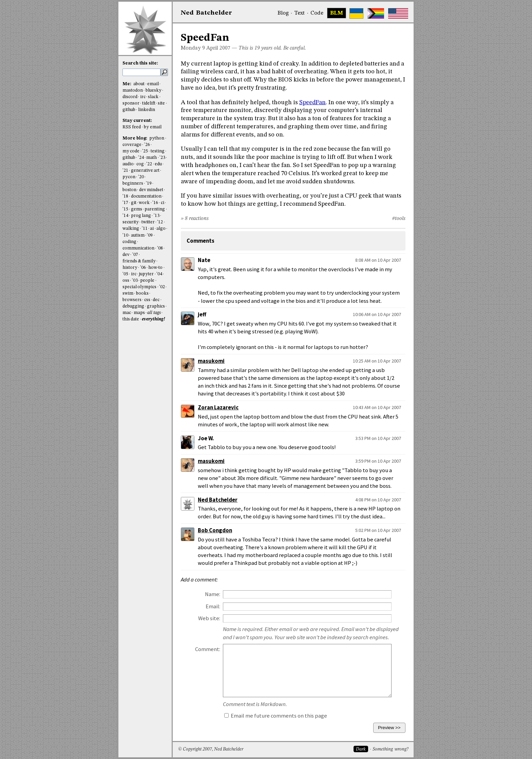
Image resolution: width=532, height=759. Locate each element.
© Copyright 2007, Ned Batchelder (211, 749)
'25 (145, 151)
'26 (147, 145)
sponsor (131, 103)
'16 (155, 203)
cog (140, 164)
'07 (135, 255)
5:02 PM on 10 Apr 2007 (378, 530)
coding (129, 242)
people (147, 281)
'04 (159, 274)
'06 (143, 268)
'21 (125, 171)
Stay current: (137, 121)
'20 (141, 177)
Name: (213, 594)
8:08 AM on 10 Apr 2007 (378, 260)
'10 (125, 235)
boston (129, 190)
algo (161, 229)
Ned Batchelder (218, 500)
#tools (399, 219)
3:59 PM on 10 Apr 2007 (378, 461)
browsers (132, 300)
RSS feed (132, 127)
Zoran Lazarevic (218, 408)
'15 (125, 209)
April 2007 (218, 48)
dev (126, 255)
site (161, 103)
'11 (145, 229)
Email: (213, 606)
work (144, 203)
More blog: (135, 138)
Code (317, 13)
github (129, 110)
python (157, 138)
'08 (160, 248)
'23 (162, 158)
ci (163, 203)
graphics (156, 306)
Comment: (208, 649)
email (153, 84)
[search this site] (141, 72)
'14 (125, 216)
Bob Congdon (215, 530)
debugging (133, 306)
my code (131, 151)
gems (137, 209)
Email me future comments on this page (276, 716)
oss (126, 281)
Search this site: (140, 63)
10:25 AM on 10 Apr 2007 (377, 361)
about (139, 84)
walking (131, 229)
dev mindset (151, 190)
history (130, 268)
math (151, 158)
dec (156, 300)
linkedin (147, 110)
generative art (145, 171)
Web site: (209, 618)
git (134, 203)
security (131, 222)
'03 (135, 281)
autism (138, 235)
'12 (160, 222)
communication (138, 248)
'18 (125, 196)
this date (131, 319)
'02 (162, 287)
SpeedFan (312, 103)
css (147, 300)
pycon (129, 177)
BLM (337, 13)
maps (139, 313)
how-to (155, 268)
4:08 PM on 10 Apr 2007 (378, 500)
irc (143, 97)
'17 (125, 203)
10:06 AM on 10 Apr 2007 (377, 314)
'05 (125, 274)
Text (299, 13)
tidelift (149, 103)
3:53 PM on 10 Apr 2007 (378, 438)
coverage (132, 145)
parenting (155, 209)
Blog (283, 13)
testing (158, 151)
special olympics (139, 287)
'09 (150, 235)
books (142, 293)
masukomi (211, 361)
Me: (127, 84)
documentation (146, 196)
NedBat (206, 13)
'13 (157, 216)
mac (127, 313)
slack (153, 97)
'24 (141, 158)
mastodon (133, 90)
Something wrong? (390, 749)
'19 (149, 183)
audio (128, 164)
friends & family (139, 261)
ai (152, 229)
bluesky (154, 90)
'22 (149, 164)
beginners (133, 183)
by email (153, 127)
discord (130, 97)
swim (128, 293)
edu (158, 164)
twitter (148, 222)
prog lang (141, 216)
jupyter (146, 274)
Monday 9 (193, 48)
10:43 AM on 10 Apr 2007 (377, 407)
